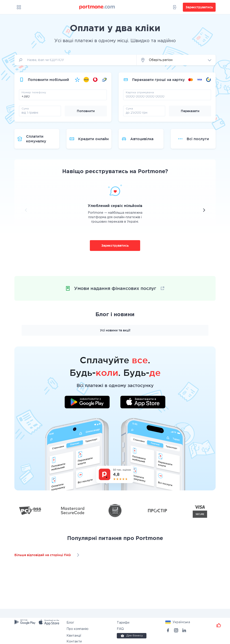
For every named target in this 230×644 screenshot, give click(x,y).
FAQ (120, 629)
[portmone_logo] (97, 7)
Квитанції (74, 636)
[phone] (63, 96)
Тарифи (123, 623)
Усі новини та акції (115, 330)
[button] (176, 60)
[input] (75, 60)
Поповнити (86, 111)
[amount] (40, 113)
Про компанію (77, 629)
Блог (70, 623)
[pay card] (167, 96)
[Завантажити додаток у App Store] (143, 403)
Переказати (190, 111)
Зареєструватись (115, 246)
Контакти (74, 642)
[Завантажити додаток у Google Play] (87, 403)
